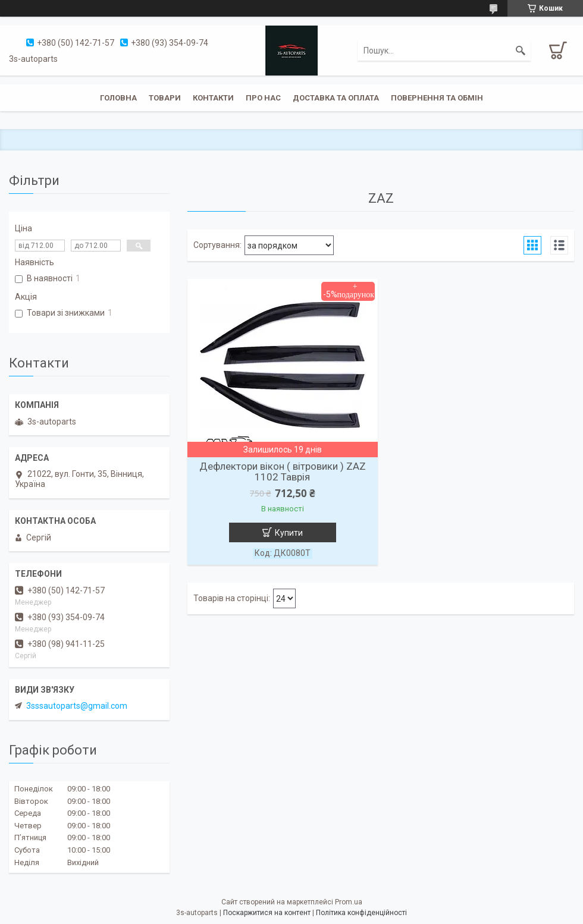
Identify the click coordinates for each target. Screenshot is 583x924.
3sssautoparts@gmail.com (77, 706)
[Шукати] (521, 51)
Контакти (213, 98)
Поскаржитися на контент (267, 913)
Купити (289, 533)
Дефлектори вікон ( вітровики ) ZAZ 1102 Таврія (283, 472)
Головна (118, 98)
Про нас (263, 98)
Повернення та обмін (437, 98)
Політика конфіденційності (361, 913)
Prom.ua (349, 902)
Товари (165, 98)
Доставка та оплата (336, 98)
